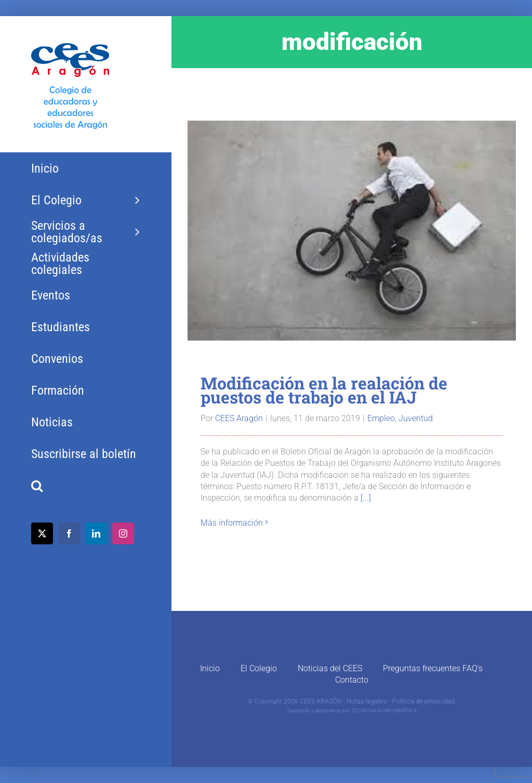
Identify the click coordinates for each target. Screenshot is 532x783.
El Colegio (259, 668)
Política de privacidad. (424, 701)
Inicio (210, 668)
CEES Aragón (239, 418)
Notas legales (367, 701)
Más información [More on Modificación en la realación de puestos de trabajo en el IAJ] (232, 523)
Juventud (416, 418)
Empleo (381, 418)
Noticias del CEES (330, 668)
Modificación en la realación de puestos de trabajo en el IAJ (324, 390)
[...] (366, 498)
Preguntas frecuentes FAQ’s (433, 668)
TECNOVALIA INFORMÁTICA (384, 710)
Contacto (352, 680)
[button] (85, 486)
